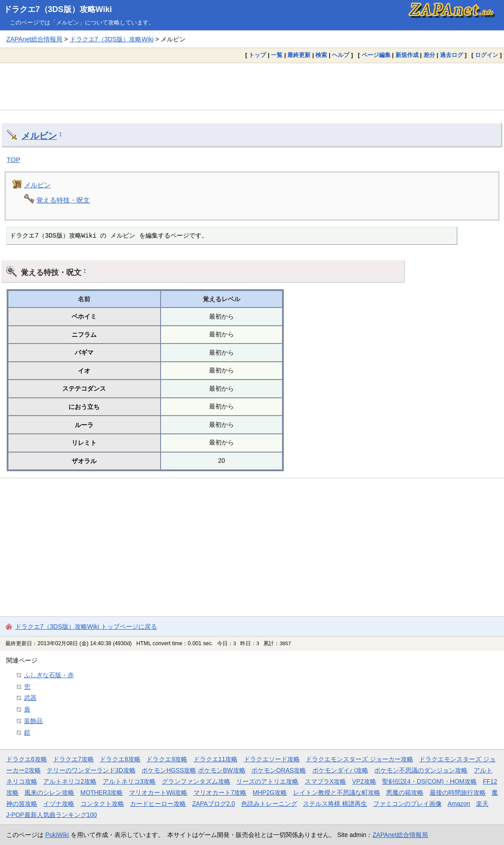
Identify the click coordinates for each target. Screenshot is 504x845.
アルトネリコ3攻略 (129, 781)
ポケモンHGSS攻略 (169, 770)
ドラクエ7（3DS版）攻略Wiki (58, 9)
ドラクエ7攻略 (73, 759)
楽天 (482, 804)
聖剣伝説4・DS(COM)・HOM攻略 (429, 781)
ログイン (487, 55)
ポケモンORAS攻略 (279, 770)
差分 (429, 55)
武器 (30, 698)
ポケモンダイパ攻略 (340, 770)
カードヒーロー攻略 (158, 804)
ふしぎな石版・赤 (49, 675)
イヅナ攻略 (59, 804)
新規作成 (407, 55)
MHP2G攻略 (270, 792)
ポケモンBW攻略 (222, 770)
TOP (14, 160)
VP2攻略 (364, 781)
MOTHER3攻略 (102, 792)
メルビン (39, 136)
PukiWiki (57, 835)
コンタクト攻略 (102, 804)
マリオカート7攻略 (220, 792)
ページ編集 (376, 55)
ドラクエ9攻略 (167, 759)
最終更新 (299, 55)
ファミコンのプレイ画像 (407, 804)
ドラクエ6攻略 (27, 759)
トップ (257, 55)
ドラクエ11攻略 (216, 759)
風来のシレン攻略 (49, 792)
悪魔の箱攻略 (405, 792)
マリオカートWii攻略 (158, 792)
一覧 (277, 55)
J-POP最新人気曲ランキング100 (52, 815)
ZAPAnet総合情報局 (34, 39)
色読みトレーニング (269, 804)
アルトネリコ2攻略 (70, 781)
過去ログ (452, 55)
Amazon (459, 804)
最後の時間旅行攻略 (458, 792)
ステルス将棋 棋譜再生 (335, 804)
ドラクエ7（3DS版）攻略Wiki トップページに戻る (86, 627)
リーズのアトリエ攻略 (267, 781)
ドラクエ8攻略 (120, 759)
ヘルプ (341, 55)
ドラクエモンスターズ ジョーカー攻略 (359, 759)
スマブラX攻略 (325, 781)
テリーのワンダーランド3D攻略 (91, 770)
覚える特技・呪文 (63, 200)
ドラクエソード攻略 (272, 759)
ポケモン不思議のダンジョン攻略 (421, 770)
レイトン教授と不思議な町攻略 (337, 792)
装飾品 (33, 721)
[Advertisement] (252, 86)
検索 (321, 55)
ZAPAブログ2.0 (214, 804)
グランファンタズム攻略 (196, 781)
